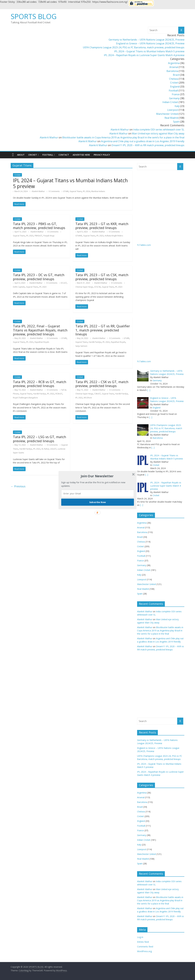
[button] (97, 476)
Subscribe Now (98, 502)
